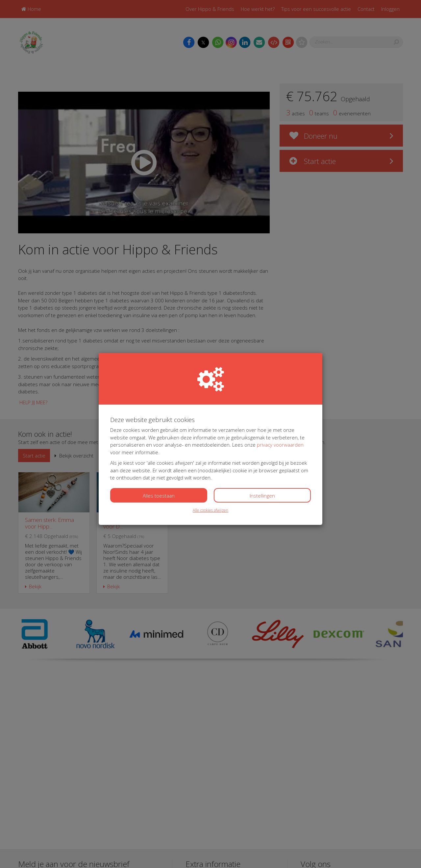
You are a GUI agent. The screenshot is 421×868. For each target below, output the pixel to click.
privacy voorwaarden (280, 445)
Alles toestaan (159, 496)
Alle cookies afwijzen (210, 510)
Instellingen (262, 496)
